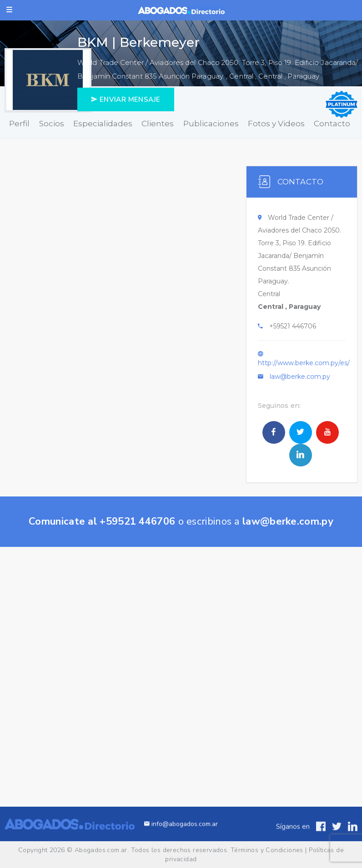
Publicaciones (211, 124)
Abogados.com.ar (101, 850)
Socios (52, 124)
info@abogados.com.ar (181, 835)
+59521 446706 (293, 326)
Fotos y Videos (276, 124)
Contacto (332, 124)
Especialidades (103, 124)
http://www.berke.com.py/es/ (304, 363)
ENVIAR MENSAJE (126, 99)
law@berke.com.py (300, 377)
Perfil (19, 124)
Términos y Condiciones (267, 850)
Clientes (158, 124)
